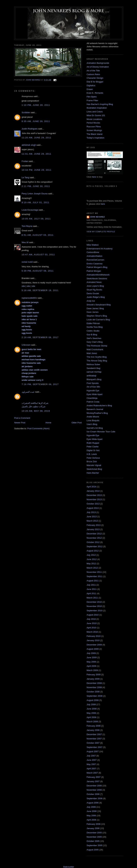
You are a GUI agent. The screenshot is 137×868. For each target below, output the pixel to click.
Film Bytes (92, 97)
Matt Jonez (92, 353)
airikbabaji (92, 376)
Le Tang (25, 177)
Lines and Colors (95, 112)
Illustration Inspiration (97, 108)
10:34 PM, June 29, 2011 (37, 170)
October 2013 (93, 504)
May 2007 (91, 764)
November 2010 (94, 606)
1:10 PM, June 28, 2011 (36, 105)
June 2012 (92, 559)
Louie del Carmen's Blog (98, 320)
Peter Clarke (93, 447)
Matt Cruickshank (95, 349)
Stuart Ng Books (94, 290)
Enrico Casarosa (95, 264)
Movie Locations (94, 119)
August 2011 (93, 581)
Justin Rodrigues (30, 129)
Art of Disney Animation (98, 67)
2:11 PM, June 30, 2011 (36, 186)
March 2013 (92, 521)
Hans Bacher (93, 473)
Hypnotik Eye (93, 391)
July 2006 (91, 807)
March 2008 (92, 722)
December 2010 (94, 602)
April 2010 (92, 628)
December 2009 (94, 645)
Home (48, 423)
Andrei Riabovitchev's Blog (99, 405)
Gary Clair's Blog (95, 342)
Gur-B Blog (92, 335)
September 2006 (95, 798)
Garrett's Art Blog (95, 428)
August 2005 (93, 850)
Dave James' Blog (95, 308)
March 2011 (92, 598)
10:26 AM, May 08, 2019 (36, 411)
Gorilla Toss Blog (95, 327)
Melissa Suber (93, 364)
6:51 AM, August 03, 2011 (38, 235)
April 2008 (92, 717)
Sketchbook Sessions (97, 279)
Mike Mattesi (93, 245)
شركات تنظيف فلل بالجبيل (34, 406)
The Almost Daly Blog (97, 361)
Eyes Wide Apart (95, 394)
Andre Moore (93, 417)
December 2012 (94, 534)
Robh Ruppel (93, 443)
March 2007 (92, 773)
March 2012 (92, 568)
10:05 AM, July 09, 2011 (36, 219)
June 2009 (92, 657)
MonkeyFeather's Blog (97, 413)
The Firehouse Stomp (97, 346)
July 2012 (91, 555)
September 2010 (95, 611)
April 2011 (92, 593)
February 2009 (94, 675)
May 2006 (91, 816)
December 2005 (94, 833)
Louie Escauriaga (30, 210)
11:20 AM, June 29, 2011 (37, 138)
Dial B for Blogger (95, 82)
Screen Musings (94, 130)
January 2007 (93, 781)
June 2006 (92, 811)
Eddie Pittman (93, 323)
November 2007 (94, 739)
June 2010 (92, 623)
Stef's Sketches (94, 338)
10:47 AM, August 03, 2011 (38, 255)
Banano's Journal (95, 409)
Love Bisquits (93, 420)
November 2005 (94, 837)
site (23, 286)
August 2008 (93, 700)
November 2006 (94, 790)
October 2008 (93, 692)
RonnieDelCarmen (95, 260)
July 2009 (91, 653)
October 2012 (93, 542)
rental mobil (27, 262)
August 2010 (93, 615)
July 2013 (91, 512)
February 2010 (94, 636)
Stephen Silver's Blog (97, 316)
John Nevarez (97, 217)
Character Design (95, 78)
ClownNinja (92, 398)
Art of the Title (93, 71)
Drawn (90, 89)
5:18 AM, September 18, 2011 (40, 290)
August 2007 (93, 751)
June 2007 (92, 760)
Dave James (93, 312)
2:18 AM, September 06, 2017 (40, 337)
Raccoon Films (94, 127)
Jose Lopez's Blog (95, 286)
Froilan (25, 161)
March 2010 (92, 632)
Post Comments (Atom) (38, 428)
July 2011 (91, 585)
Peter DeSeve (93, 458)
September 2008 (95, 696)
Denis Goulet (93, 293)
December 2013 (94, 495)
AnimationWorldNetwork (98, 275)
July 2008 (91, 704)
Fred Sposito (93, 383)
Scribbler (26, 112)
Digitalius (91, 86)
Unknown (26, 345)
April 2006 (92, 820)
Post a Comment (22, 418)
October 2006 (93, 794)
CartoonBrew (93, 252)
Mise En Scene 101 (96, 115)
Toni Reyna (27, 226)
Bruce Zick (92, 462)
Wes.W (25, 242)
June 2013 (92, 517)
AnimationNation (94, 256)
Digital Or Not (93, 450)
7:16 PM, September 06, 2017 (40, 384)
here (94, 177)
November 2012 (94, 538)
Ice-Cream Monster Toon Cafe (101, 432)
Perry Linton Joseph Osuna (35, 194)
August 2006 (93, 803)
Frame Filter (92, 100)
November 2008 (94, 687)
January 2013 (93, 529)
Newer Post (20, 423)
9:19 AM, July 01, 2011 (36, 202)
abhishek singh (29, 145)
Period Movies (93, 123)
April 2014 (92, 487)
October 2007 (93, 743)
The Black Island (95, 134)
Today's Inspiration (95, 138)
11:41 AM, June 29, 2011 (37, 154)
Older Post (77, 423)
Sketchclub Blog (94, 469)
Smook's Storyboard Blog (99, 305)
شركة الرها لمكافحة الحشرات (35, 403)
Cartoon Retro (93, 74)
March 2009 (92, 670)
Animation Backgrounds (98, 63)
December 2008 (94, 683)
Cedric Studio (93, 331)
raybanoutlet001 (29, 298)
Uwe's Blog (92, 424)
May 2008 (91, 713)
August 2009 (93, 649)
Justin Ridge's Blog (96, 297)
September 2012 (95, 546)
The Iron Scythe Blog (97, 357)
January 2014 (93, 491)
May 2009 (91, 662)
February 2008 (94, 726)
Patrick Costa (93, 402)
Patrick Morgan (94, 271)
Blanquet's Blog (94, 379)
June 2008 (92, 709)
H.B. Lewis (92, 454)
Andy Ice (91, 301)
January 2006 (93, 828)
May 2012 (91, 564)
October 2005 (93, 841)
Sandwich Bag (93, 368)
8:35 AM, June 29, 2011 (36, 121)
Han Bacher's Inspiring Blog (100, 104)
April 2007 (92, 769)
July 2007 (91, 756)
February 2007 (94, 777)
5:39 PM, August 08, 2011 (38, 271)
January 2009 (93, 679)
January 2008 (93, 730)
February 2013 (94, 525)
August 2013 (93, 508)
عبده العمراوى (28, 392)
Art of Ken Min (93, 387)
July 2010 (91, 619)
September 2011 (95, 576)
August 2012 (93, 551)
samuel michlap (94, 372)
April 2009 (92, 666)
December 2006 (94, 786)
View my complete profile (101, 232)
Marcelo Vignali (94, 465)
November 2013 (94, 499)
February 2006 (94, 824)
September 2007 (95, 747)
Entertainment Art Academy (100, 249)
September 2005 (95, 845)
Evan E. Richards (95, 93)
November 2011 (94, 572)
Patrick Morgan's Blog (97, 267)
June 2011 (92, 589)
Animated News (94, 282)
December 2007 (94, 734)
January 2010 (93, 640)
